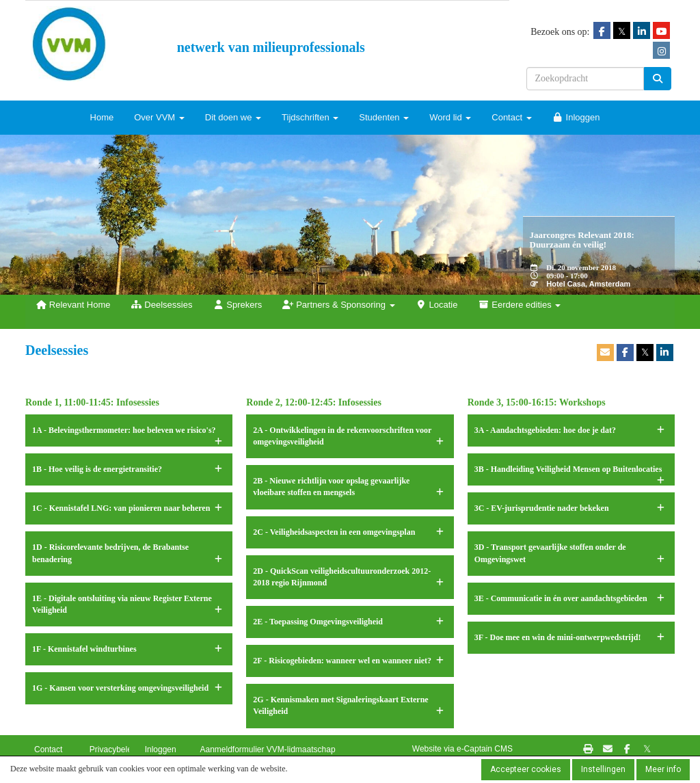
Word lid (450, 117)
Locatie (437, 305)
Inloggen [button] (161, 749)
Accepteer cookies (526, 769)
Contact (511, 117)
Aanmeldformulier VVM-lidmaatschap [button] (267, 749)
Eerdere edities (519, 305)
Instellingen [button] (603, 769)
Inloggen (576, 117)
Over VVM (159, 117)
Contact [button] (48, 749)
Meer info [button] (663, 769)
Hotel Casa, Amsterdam (588, 284)
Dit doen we (233, 117)
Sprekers (237, 305)
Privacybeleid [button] (114, 749)
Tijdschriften (310, 117)
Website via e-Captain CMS (462, 749)
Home (102, 117)
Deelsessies (161, 305)
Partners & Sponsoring (338, 305)
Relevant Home (73, 305)
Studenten (384, 117)
